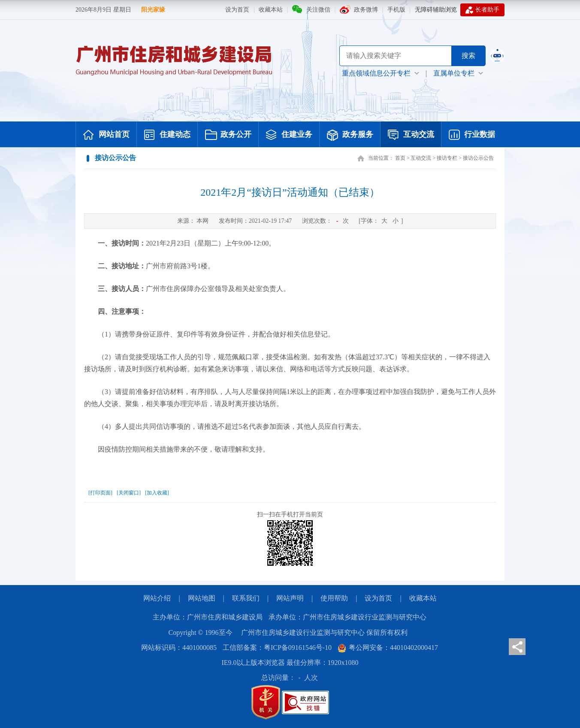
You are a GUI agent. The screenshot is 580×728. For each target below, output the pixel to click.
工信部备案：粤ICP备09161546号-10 (277, 648)
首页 (400, 158)
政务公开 (228, 135)
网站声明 (290, 598)
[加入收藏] (157, 493)
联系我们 (246, 598)
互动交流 (411, 135)
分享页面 (517, 647)
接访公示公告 (478, 158)
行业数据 (472, 135)
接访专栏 (447, 158)
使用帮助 (334, 598)
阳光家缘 (153, 10)
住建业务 (289, 135)
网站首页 (106, 135)
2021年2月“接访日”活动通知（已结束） (290, 192)
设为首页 (237, 10)
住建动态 (167, 135)
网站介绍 (157, 598)
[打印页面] (100, 493)
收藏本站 (271, 10)
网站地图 (202, 598)
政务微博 (366, 10)
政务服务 (350, 135)
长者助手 (482, 10)
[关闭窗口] (129, 493)
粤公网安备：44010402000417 (388, 648)
